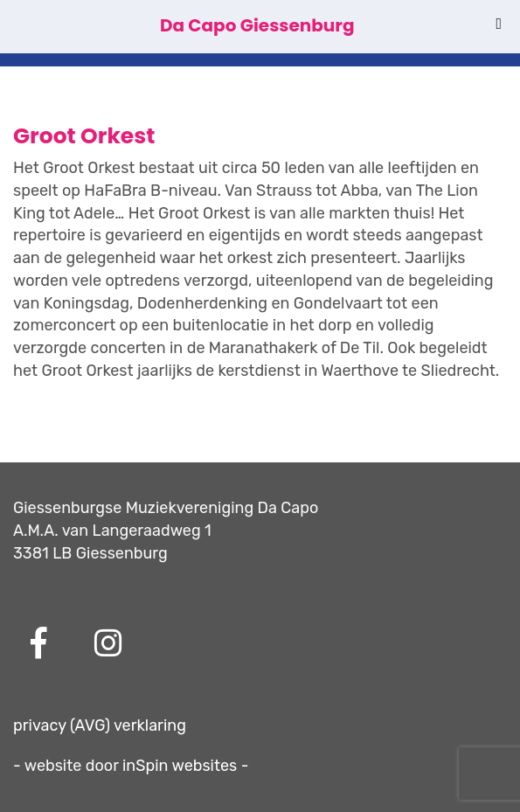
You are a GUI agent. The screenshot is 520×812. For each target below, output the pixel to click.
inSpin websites (180, 766)
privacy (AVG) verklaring (100, 725)
